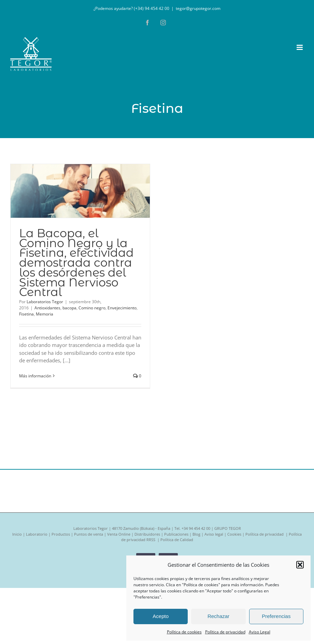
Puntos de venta (89, 534)
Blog (196, 534)
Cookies (234, 534)
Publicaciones (176, 534)
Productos (61, 534)
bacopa (69, 308)
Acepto (161, 616)
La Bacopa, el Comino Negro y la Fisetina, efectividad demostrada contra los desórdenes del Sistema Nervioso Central (76, 263)
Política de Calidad (177, 540)
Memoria (45, 314)
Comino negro (92, 308)
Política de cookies (184, 632)
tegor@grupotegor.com (198, 8)
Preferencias (276, 616)
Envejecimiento (122, 308)
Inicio (17, 534)
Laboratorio (37, 534)
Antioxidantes (47, 308)
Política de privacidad (225, 632)
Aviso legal (214, 534)
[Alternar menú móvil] (300, 47)
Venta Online (119, 534)
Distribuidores (147, 534)
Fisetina (26, 314)
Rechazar (218, 616)
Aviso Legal (260, 632)
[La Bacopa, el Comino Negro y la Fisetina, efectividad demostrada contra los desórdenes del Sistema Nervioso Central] (80, 191)
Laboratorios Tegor (45, 302)
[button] (300, 565)
